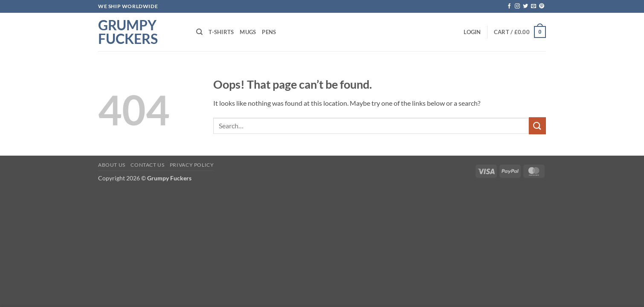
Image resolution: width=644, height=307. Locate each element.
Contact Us (147, 165)
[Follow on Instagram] (517, 6)
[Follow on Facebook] (509, 6)
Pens (269, 32)
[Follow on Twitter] (525, 6)
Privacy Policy (192, 165)
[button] (472, 32)
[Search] (199, 32)
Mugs (248, 32)
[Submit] (537, 126)
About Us (112, 165)
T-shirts (221, 32)
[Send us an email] (534, 6)
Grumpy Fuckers (128, 32)
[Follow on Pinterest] (542, 6)
